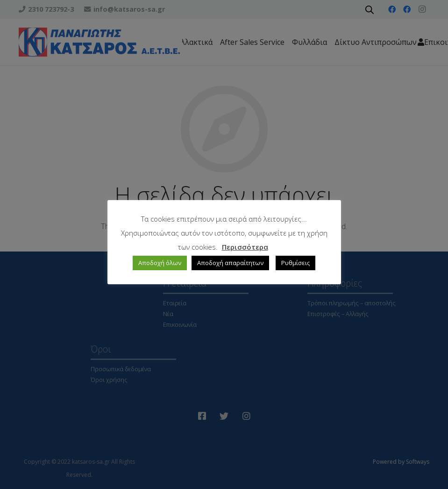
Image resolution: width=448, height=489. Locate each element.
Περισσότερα (245, 247)
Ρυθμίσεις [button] (295, 263)
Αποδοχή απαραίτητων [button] (230, 263)
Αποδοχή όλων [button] (160, 263)
